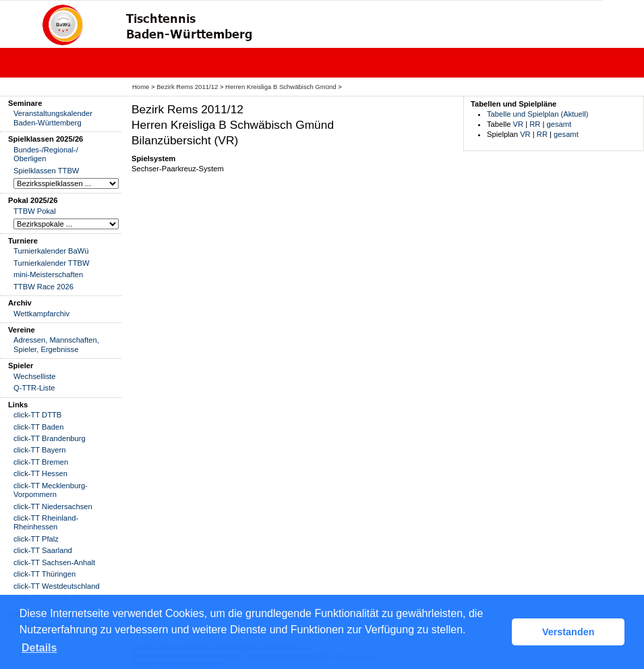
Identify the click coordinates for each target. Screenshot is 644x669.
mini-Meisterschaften (48, 274)
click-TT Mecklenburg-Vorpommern (51, 490)
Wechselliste (35, 376)
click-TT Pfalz (36, 539)
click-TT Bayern (40, 450)
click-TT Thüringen (45, 574)
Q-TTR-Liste (34, 388)
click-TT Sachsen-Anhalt (54, 562)
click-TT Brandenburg (50, 438)
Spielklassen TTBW (46, 171)
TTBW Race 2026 (43, 287)
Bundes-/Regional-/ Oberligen (46, 154)
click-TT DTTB (37, 415)
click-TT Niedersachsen (53, 506)
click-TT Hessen (40, 473)
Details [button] (39, 648)
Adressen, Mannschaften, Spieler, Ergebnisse (56, 344)
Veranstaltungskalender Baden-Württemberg (53, 118)
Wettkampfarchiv (41, 314)
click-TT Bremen (41, 462)
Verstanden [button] (568, 632)
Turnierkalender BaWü (51, 251)
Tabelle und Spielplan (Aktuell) (538, 114)
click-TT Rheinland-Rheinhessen (46, 522)
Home (141, 87)
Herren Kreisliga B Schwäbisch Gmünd (281, 87)
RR (535, 124)
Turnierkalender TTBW (52, 263)
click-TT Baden (38, 427)
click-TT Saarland (43, 550)
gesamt (559, 124)
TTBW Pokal (35, 211)
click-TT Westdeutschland (57, 586)
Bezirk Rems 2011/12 (187, 87)
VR (519, 124)
